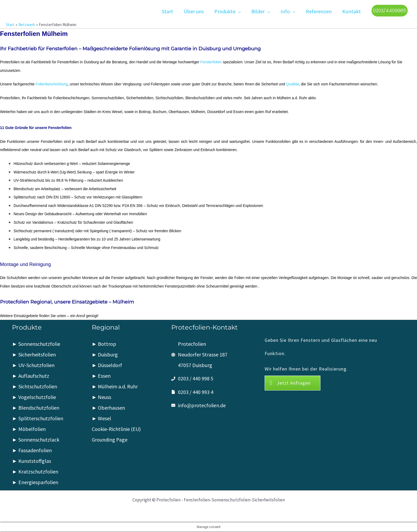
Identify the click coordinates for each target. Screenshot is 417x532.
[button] (238, 11)
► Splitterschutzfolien (38, 419)
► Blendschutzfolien (36, 408)
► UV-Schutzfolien (33, 365)
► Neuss (102, 397)
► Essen (101, 376)
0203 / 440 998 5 (196, 379)
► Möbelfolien (29, 429)
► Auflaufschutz (31, 376)
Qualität (293, 84)
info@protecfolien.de (202, 405)
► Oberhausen (109, 408)
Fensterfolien (211, 62)
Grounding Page (110, 440)
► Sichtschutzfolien (35, 387)
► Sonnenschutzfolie (36, 344)
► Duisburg (105, 355)
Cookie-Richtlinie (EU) (116, 429)
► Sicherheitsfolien (34, 355)
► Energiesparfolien (35, 482)
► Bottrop (104, 344)
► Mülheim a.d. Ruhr (115, 387)
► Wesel (102, 419)
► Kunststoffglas (32, 461)
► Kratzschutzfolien (35, 472)
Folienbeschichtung (52, 84)
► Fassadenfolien (32, 450)
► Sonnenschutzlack (36, 440)
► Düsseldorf (107, 365)
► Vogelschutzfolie (34, 397)
